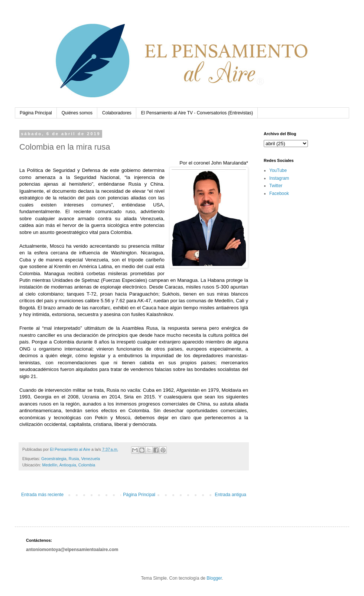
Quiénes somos (77, 113)
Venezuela (90, 459)
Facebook (279, 193)
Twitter (276, 186)
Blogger (214, 578)
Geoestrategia (54, 459)
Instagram (279, 178)
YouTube (278, 170)
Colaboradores (117, 113)
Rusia (74, 459)
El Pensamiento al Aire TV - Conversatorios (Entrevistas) (197, 113)
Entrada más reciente (42, 495)
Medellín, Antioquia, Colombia (69, 465)
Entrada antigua (230, 495)
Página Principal (36, 113)
